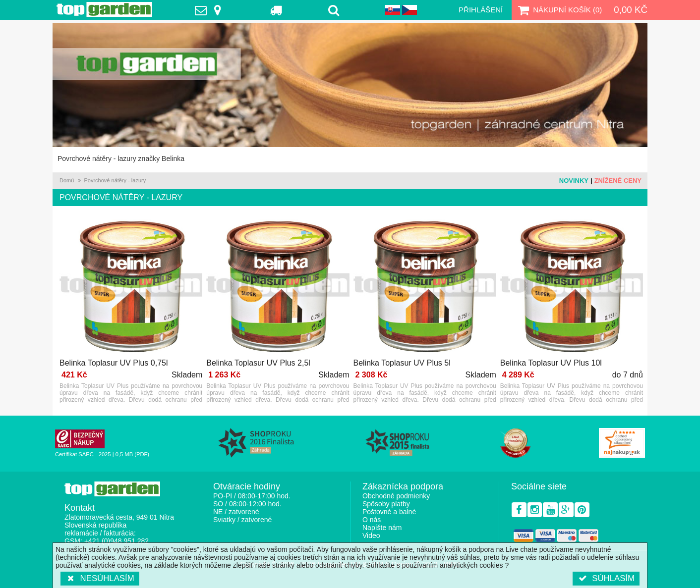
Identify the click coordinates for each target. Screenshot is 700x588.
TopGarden (104, 9)
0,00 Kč (631, 10)
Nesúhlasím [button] (100, 578)
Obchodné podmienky (396, 496)
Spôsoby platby (386, 504)
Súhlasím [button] (606, 578)
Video (371, 535)
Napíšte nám (382, 528)
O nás (372, 520)
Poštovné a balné (389, 512)
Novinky (574, 181)
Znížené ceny (618, 181)
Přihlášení (481, 10)
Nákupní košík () (559, 10)
